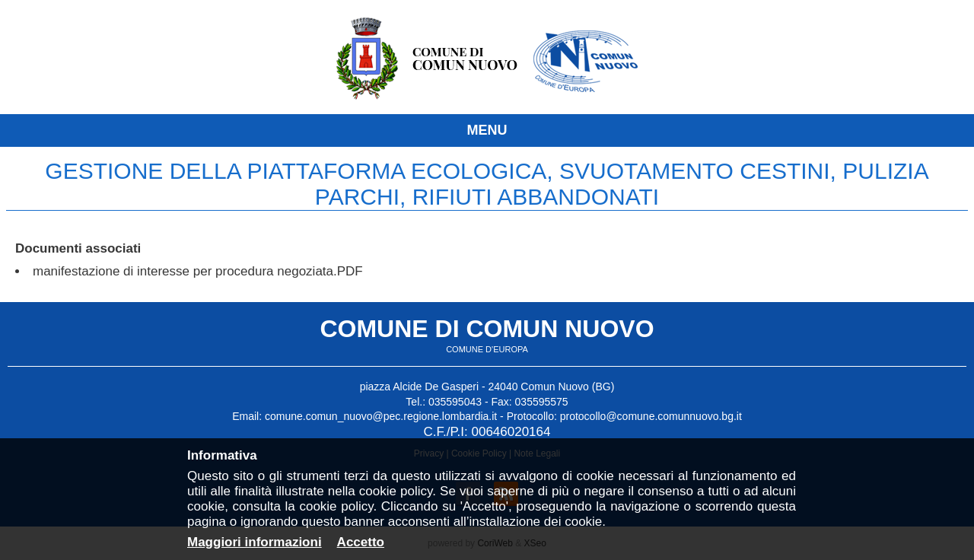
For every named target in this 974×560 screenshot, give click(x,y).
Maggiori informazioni (255, 542)
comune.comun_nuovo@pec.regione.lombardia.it (381, 416)
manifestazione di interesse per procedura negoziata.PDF (198, 271)
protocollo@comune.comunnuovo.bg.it (651, 416)
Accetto (361, 542)
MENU (487, 130)
